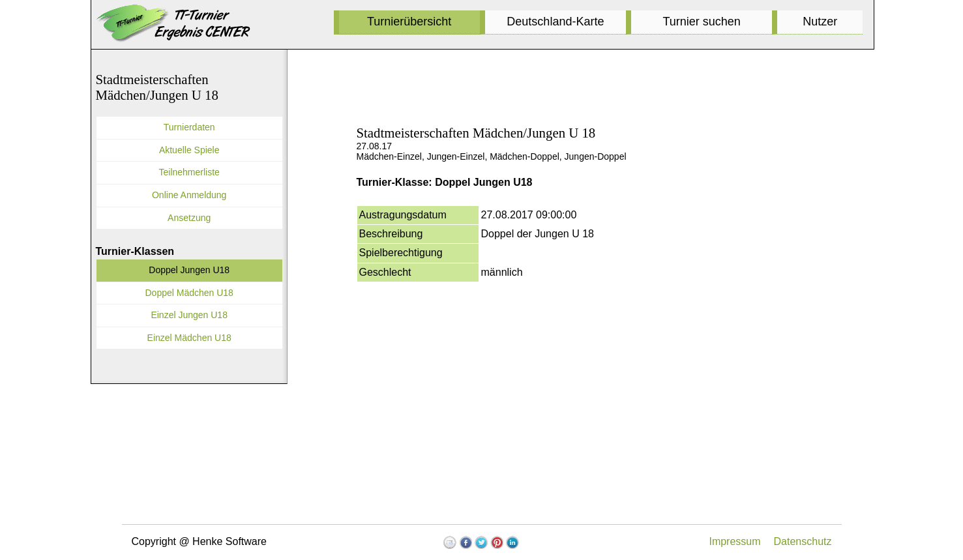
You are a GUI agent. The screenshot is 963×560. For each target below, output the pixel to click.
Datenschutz (803, 541)
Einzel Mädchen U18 (189, 338)
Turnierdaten (189, 127)
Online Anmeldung (189, 195)
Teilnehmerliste (189, 172)
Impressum (734, 541)
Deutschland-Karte (555, 22)
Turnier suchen (701, 22)
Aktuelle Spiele (189, 150)
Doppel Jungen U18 (189, 270)
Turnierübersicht (409, 22)
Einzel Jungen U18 (189, 315)
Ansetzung (189, 218)
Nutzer (820, 22)
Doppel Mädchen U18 (189, 293)
